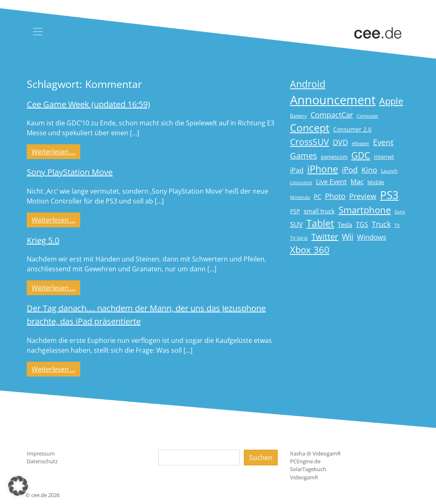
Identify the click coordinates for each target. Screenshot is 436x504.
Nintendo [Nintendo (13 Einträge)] (300, 197)
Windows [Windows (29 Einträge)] (372, 237)
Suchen (261, 458)
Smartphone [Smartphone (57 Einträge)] (365, 210)
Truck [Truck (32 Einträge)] (381, 224)
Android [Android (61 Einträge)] (308, 84)
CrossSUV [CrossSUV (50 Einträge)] (310, 142)
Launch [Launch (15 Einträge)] (389, 171)
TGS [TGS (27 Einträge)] (362, 224)
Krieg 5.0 (43, 240)
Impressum (41, 453)
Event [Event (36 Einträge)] (383, 142)
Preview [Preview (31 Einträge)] (363, 196)
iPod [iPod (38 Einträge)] (350, 170)
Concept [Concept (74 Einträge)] (310, 128)
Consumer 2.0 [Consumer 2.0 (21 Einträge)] (352, 129)
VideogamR (304, 477)
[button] (18, 486)
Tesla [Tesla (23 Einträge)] (345, 224)
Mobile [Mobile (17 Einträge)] (376, 182)
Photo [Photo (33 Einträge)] (335, 196)
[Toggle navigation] (38, 32)
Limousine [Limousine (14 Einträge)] (301, 182)
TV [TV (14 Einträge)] (397, 225)
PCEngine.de (305, 461)
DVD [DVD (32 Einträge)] (340, 142)
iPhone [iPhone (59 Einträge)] (323, 169)
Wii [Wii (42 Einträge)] (348, 237)
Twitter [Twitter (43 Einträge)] (325, 237)
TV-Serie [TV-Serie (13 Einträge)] (299, 238)
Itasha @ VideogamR (315, 453)
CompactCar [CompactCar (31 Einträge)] (332, 115)
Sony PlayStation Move (70, 172)
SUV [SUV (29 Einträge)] (296, 224)
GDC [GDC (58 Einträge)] (361, 155)
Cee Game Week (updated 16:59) (88, 104)
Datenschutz (42, 461)
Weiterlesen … (56, 151)
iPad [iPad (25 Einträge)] (297, 170)
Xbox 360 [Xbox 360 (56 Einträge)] (310, 250)
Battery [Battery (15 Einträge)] (298, 116)
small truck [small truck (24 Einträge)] (319, 211)
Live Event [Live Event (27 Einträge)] (331, 181)
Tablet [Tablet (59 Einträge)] (320, 223)
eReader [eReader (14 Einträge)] (361, 143)
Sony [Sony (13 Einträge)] (400, 212)
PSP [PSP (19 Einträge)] (295, 211)
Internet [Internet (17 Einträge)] (384, 157)
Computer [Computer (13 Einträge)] (368, 116)
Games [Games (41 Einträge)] (304, 156)
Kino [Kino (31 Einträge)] (369, 170)
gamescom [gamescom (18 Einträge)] (334, 157)
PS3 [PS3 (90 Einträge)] (389, 195)
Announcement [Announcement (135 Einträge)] (333, 100)
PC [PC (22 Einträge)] (318, 197)
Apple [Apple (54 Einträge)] (391, 101)
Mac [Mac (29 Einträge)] (357, 181)
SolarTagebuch (308, 469)
